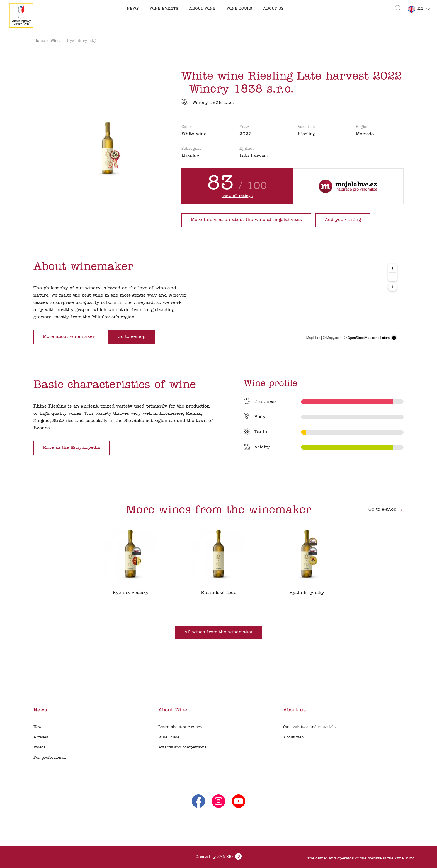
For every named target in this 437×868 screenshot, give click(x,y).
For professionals (50, 758)
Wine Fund (405, 858)
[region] (302, 302)
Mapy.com (334, 338)
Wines (56, 41)
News (38, 727)
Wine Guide (169, 737)
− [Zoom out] (393, 277)
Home (39, 41)
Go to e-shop (386, 510)
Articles (41, 737)
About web (293, 737)
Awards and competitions (182, 747)
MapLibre (313, 338)
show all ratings (237, 196)
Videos (39, 747)
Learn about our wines (180, 727)
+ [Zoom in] (393, 268)
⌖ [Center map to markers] (393, 287)
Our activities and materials (309, 727)
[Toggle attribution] (394, 338)
